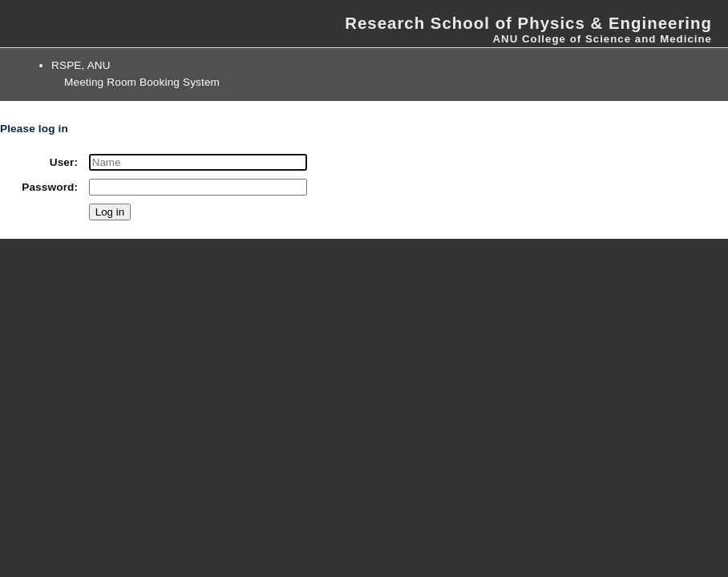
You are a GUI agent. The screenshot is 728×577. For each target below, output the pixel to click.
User (62, 162)
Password (48, 187)
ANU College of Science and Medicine (602, 39)
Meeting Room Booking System (142, 82)
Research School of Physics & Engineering (528, 23)
